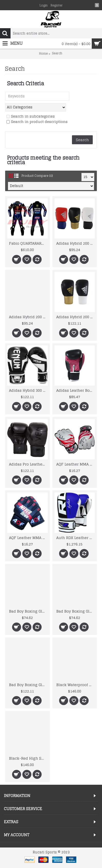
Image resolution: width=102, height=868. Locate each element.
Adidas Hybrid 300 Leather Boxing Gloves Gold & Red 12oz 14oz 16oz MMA (28, 390)
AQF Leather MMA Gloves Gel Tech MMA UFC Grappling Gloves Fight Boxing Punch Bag (76, 464)
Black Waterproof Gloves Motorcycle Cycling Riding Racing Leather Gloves (76, 685)
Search (57, 53)
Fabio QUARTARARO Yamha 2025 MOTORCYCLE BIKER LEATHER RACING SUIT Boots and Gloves (28, 243)
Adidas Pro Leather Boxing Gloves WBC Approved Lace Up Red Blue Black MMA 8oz (28, 464)
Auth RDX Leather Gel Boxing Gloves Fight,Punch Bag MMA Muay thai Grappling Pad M (76, 538)
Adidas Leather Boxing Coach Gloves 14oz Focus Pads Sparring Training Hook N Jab (76, 390)
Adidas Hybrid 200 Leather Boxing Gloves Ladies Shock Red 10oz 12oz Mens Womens (28, 317)
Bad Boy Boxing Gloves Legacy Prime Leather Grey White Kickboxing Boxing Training (28, 685)
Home (43, 54)
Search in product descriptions (37, 122)
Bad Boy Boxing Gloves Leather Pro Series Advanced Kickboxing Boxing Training (28, 611)
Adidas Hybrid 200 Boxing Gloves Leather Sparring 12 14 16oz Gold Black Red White (76, 243)
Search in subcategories (31, 117)
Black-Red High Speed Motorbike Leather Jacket (28, 758)
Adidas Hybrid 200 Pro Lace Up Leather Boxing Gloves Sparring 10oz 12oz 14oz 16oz (76, 317)
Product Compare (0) (37, 176)
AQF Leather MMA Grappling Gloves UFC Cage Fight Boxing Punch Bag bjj (28, 538)
